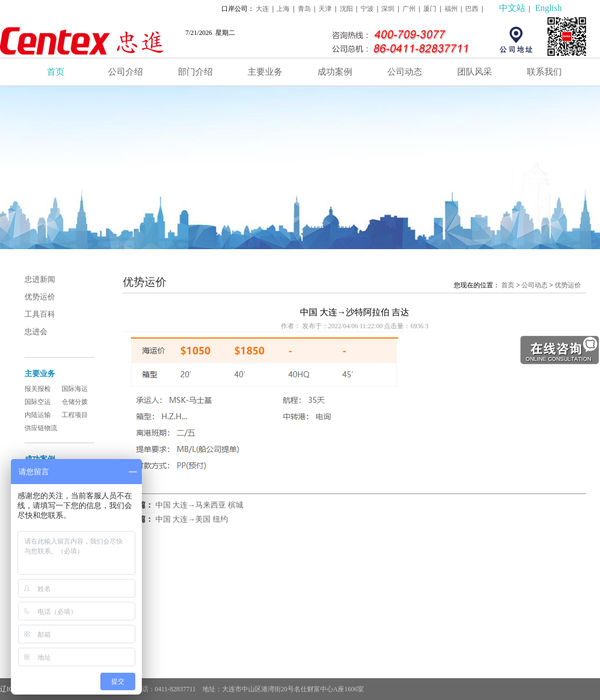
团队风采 (475, 72)
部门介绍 (195, 72)
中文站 (512, 8)
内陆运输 (38, 415)
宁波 (367, 9)
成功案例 (335, 72)
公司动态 (405, 72)
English (548, 8)
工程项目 (75, 415)
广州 (409, 9)
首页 (56, 72)
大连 (262, 9)
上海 (283, 9)
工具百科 (40, 314)
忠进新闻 (40, 279)
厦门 (430, 9)
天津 (325, 9)
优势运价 (40, 297)
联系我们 (544, 72)
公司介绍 (125, 72)
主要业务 (265, 72)
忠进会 (36, 332)
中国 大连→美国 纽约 (192, 519)
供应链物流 (41, 428)
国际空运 (38, 402)
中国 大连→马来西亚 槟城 (199, 505)
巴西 (472, 9)
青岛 (304, 9)
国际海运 (75, 389)
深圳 (388, 9)
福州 (451, 9)
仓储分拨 (75, 402)
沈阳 (346, 9)
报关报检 (38, 389)
